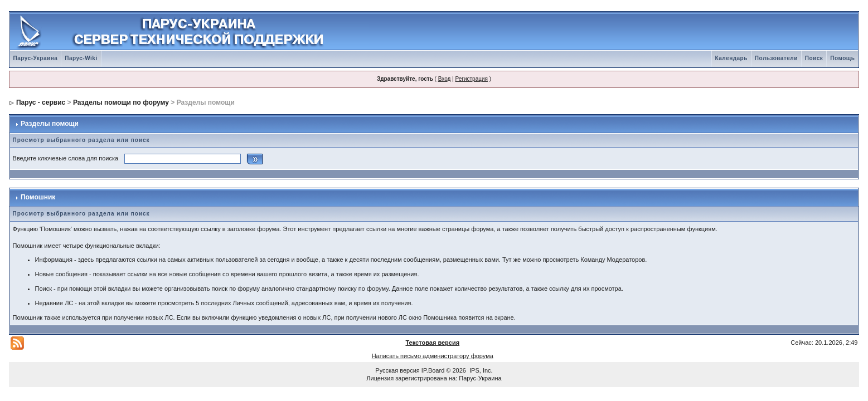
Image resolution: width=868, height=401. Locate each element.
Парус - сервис (41, 102)
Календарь (731, 58)
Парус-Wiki (81, 58)
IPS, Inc (480, 370)
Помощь (842, 58)
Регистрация (471, 79)
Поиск (814, 58)
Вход (445, 79)
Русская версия (397, 370)
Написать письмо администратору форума (433, 356)
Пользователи (776, 58)
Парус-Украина (36, 58)
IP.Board (433, 370)
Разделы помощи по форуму (121, 102)
